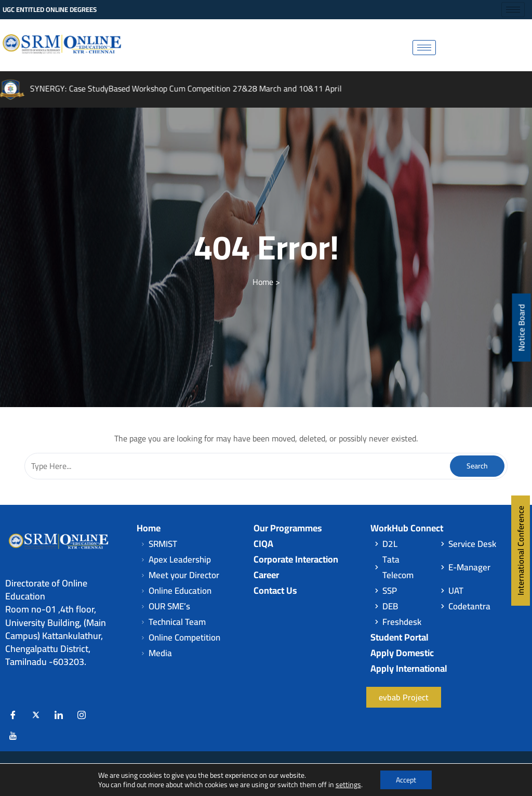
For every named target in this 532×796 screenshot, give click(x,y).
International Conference (521, 551)
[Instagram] (82, 715)
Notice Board (522, 328)
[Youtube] (13, 736)
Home (263, 282)
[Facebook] (13, 715)
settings (348, 785)
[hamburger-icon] (513, 10)
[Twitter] (36, 715)
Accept (406, 780)
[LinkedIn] (59, 715)
